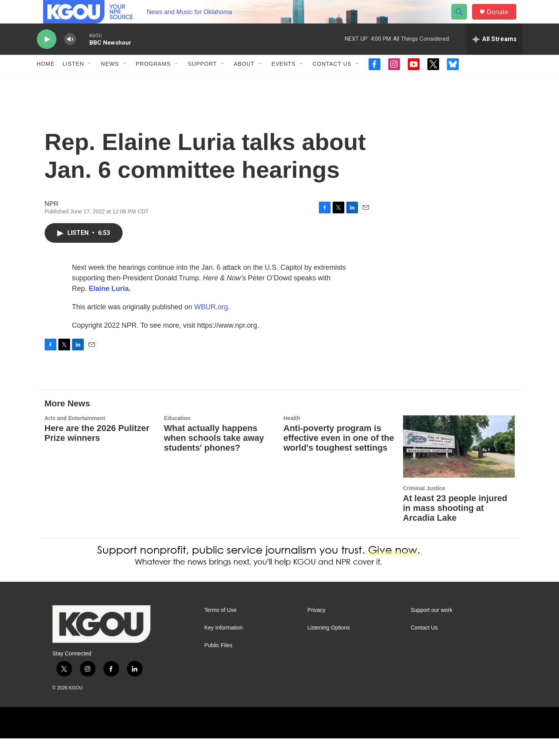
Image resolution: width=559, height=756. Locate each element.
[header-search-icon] (463, 21)
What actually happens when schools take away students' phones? (214, 456)
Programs (154, 81)
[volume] (70, 57)
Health (292, 436)
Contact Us (332, 81)
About (244, 81)
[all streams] (495, 57)
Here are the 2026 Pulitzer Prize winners (97, 451)
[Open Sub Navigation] (90, 81)
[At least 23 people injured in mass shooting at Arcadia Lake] (459, 464)
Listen (73, 81)
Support (202, 81)
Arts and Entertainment (75, 436)
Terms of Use (221, 628)
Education (177, 436)
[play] (47, 57)
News (110, 81)
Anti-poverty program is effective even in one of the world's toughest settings (339, 456)
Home (46, 81)
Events (284, 81)
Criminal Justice (424, 506)
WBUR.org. (212, 325)
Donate (503, 21)
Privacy (317, 628)
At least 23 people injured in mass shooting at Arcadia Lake (455, 526)
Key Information (224, 645)
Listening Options (329, 645)
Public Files (219, 663)
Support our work (431, 628)
